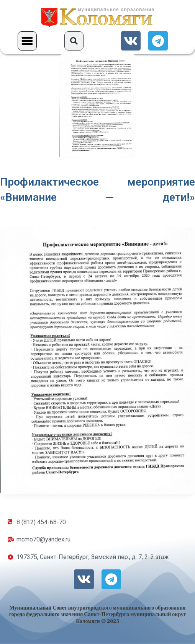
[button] (27, 41)
